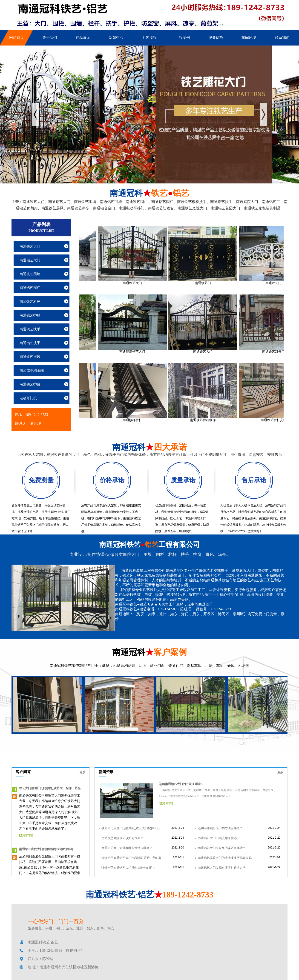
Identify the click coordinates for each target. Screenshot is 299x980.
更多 (82, 772)
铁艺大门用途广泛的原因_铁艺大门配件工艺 (131, 828)
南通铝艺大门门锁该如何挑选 (217, 838)
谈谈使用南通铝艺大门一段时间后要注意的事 (131, 858)
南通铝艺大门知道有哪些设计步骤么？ (127, 848)
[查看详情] (26, 835)
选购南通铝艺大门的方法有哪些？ (181, 784)
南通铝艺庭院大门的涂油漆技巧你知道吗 (46, 849)
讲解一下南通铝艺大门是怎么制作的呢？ (128, 868)
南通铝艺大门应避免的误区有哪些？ (222, 848)
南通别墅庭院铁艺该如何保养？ (122, 838)
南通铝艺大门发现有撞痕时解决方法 (222, 868)
